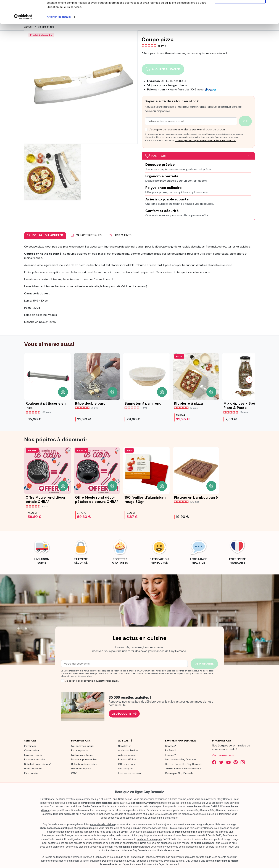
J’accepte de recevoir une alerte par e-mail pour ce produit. (188, 129)
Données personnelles (84, 759)
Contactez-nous (223, 755)
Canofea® (171, 746)
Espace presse (80, 750)
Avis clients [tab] (120, 235)
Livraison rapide (33, 755)
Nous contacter (33, 768)
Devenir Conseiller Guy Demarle (184, 764)
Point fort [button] (156, 156)
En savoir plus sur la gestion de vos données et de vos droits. (205, 140)
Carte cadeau (32, 750)
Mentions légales (81, 768)
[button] (63, 392)
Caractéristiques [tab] (86, 235)
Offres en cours (127, 764)
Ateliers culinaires (128, 750)
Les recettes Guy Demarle (180, 759)
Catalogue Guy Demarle (179, 773)
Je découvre (124, 714)
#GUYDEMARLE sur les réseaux (183, 768)
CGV (74, 773)
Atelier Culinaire (92, 806)
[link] (42, 551)
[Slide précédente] (30, 379)
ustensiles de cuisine (102, 824)
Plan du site (31, 773)
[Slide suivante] (249, 379)
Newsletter (124, 746)
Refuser (240, 21)
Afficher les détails (59, 40)
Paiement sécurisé (35, 759)
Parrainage (30, 746)
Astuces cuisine (127, 755)
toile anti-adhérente (64, 814)
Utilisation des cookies (84, 764)
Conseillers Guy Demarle (145, 803)
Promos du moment (130, 773)
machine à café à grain (149, 839)
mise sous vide (183, 832)
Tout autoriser (240, 9)
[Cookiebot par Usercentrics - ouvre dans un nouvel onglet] (23, 40)
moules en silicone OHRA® (204, 806)
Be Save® (170, 750)
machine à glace (130, 846)
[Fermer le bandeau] (273, 6)
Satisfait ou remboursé (38, 764)
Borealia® (170, 755)
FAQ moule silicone (82, 755)
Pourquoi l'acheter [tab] (45, 235)
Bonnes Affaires (127, 759)
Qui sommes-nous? (83, 746)
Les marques (126, 768)
